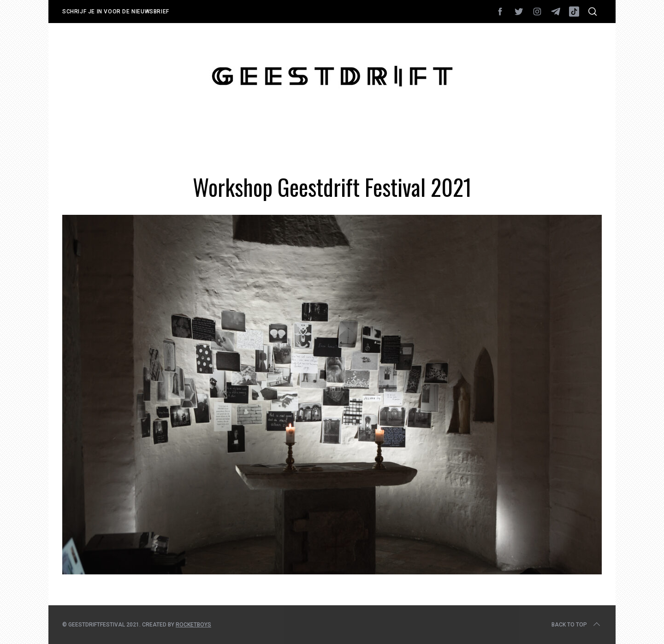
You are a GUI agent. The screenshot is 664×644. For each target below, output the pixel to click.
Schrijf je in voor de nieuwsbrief (116, 12)
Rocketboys (193, 625)
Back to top (577, 625)
